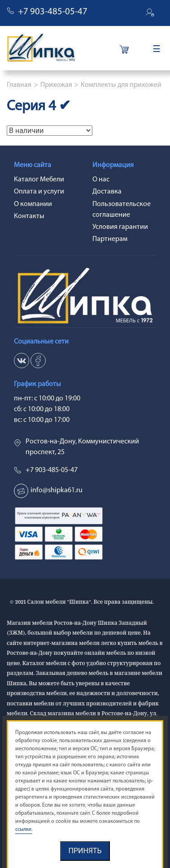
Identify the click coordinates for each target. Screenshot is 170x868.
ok (38, 361)
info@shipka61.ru (57, 490)
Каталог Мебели (39, 180)
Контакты (29, 216)
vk (22, 361)
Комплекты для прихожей (121, 85)
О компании (33, 204)
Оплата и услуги (39, 192)
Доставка (107, 192)
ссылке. (24, 829)
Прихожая (56, 85)
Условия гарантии (120, 227)
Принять (85, 851)
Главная (19, 85)
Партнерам (110, 239)
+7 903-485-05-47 (53, 12)
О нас (101, 180)
